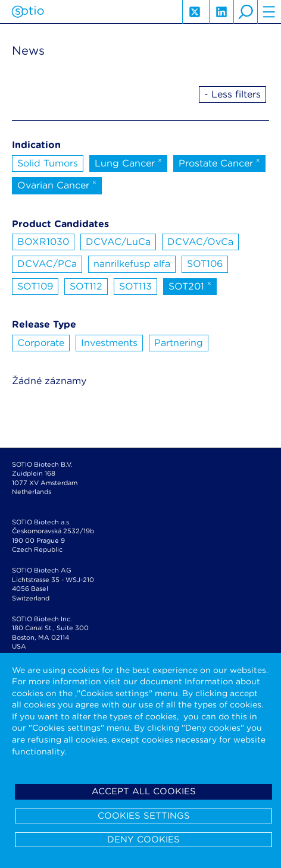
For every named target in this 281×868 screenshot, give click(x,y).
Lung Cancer (128, 162)
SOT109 (35, 286)
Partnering (179, 343)
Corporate (41, 343)
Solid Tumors (48, 163)
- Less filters (232, 94)
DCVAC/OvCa (200, 242)
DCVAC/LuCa (118, 242)
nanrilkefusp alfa (132, 264)
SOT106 (205, 264)
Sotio (28, 12)
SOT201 (190, 285)
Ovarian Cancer (57, 184)
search (245, 12)
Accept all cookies (144, 791)
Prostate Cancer (219, 162)
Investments (109, 343)
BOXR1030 (43, 242)
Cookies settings (144, 816)
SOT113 (135, 286)
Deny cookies (143, 839)
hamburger (269, 12)
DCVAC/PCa (47, 264)
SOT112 (86, 286)
